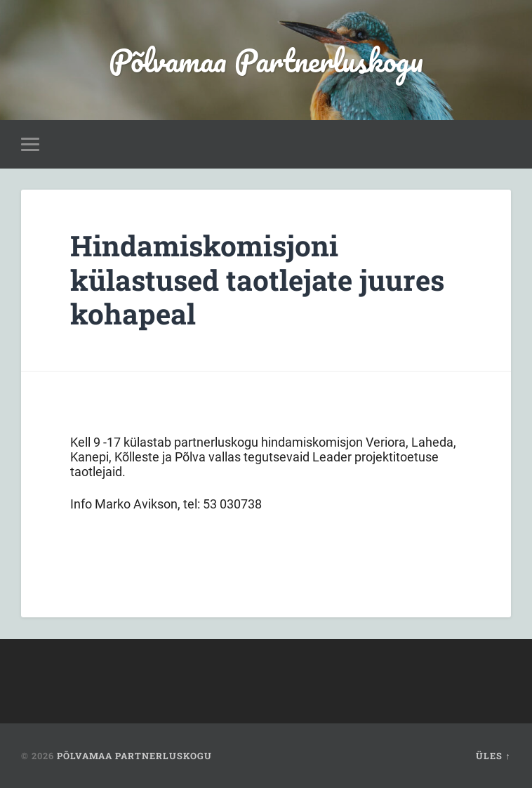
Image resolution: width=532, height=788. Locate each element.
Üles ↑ (493, 756)
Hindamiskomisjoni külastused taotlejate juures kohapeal (257, 280)
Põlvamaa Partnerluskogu (266, 60)
